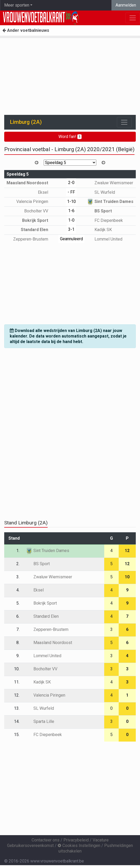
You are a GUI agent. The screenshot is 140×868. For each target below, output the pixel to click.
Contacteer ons (46, 840)
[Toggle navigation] (124, 122)
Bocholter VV (40, 211)
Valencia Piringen (36, 201)
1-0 (71, 220)
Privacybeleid (76, 840)
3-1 (71, 229)
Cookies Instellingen (79, 846)
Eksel (47, 192)
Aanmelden (126, 5)
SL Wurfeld (101, 192)
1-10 (71, 201)
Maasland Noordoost (31, 183)
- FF (71, 192)
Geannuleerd (71, 239)
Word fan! (70, 137)
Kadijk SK (99, 230)
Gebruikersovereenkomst (30, 846)
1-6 (71, 211)
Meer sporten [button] (17, 5)
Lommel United (105, 239)
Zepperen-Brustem (34, 239)
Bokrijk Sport (39, 220)
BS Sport (99, 211)
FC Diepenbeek (105, 220)
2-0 (71, 183)
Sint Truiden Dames (110, 201)
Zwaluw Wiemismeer (110, 183)
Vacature (101, 840)
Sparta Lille (40, 721)
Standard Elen (38, 230)
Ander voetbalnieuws (26, 30)
